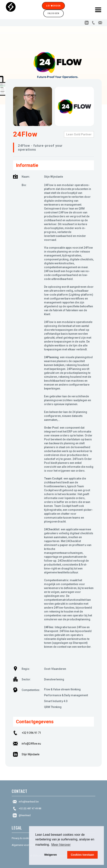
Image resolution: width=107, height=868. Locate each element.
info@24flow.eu (31, 744)
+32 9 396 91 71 (31, 733)
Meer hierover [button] (61, 845)
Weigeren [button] (51, 855)
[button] (98, 10)
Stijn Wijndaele (31, 754)
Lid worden (53, 6)
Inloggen (53, 13)
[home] (20, 10)
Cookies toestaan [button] (82, 855)
